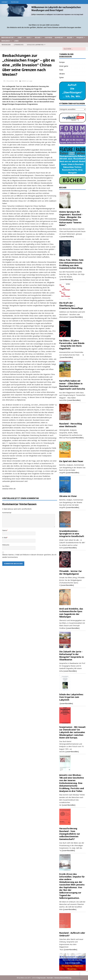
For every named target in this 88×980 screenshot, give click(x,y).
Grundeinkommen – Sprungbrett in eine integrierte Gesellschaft (72, 534)
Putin (61, 70)
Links (16, 41)
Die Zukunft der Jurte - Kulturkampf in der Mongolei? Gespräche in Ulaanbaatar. (71, 656)
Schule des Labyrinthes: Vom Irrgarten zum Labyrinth (71, 697)
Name (5, 530)
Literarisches (19, 45)
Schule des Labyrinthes (35, 45)
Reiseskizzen (6, 45)
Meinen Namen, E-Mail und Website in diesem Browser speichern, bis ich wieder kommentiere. (29, 556)
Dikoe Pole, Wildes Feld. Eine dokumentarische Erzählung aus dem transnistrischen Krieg (71, 264)
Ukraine (62, 74)
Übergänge (6, 41)
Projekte (80, 38)
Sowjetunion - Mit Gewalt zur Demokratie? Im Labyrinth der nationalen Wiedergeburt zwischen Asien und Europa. (72, 732)
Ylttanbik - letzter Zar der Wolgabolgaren (71, 572)
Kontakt (5, 2)
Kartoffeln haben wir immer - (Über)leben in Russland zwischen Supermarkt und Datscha (72, 385)
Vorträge (48, 38)
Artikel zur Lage (27, 81)
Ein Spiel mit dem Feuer (71, 461)
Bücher (38, 38)
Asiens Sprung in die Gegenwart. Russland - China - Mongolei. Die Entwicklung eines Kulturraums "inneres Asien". (71, 218)
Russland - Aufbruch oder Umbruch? (72, 934)
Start (20, 38)
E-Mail (5, 538)
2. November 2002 (12, 81)
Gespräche (59, 38)
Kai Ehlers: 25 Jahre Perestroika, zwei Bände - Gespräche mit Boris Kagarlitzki (72, 345)
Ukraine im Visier (68, 496)
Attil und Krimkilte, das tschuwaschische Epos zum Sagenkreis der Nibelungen (71, 613)
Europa (62, 62)
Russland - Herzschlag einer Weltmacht (71, 425)
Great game (64, 66)
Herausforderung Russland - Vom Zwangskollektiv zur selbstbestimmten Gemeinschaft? (70, 834)
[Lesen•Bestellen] (67, 237)
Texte (28, 38)
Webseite (6, 545)
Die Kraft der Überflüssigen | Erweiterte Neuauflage (71, 305)
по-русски (15, 2)
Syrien (61, 77)
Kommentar (7, 513)
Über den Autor (7, 38)
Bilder (70, 38)
